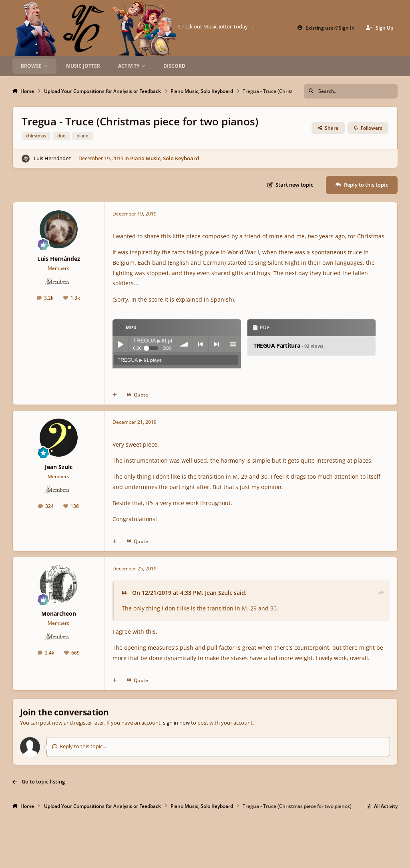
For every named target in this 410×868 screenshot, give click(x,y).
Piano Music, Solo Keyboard (165, 158)
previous (200, 344)
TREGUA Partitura (288, 346)
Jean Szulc (59, 467)
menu (233, 344)
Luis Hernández (52, 158)
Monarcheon (59, 613)
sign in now (176, 723)
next (217, 344)
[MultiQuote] (115, 395)
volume (184, 344)
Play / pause (121, 344)
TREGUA (140, 360)
